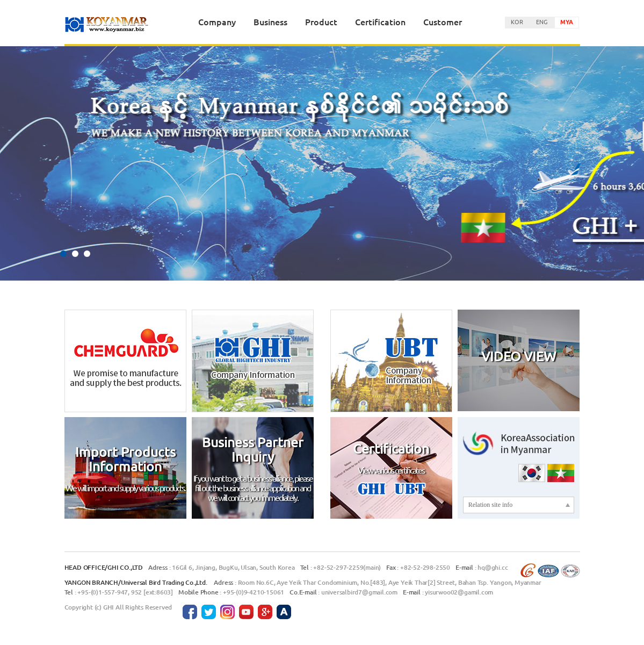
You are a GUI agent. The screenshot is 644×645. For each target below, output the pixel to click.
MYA (567, 21)
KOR (517, 21)
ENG (542, 21)
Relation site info (491, 505)
